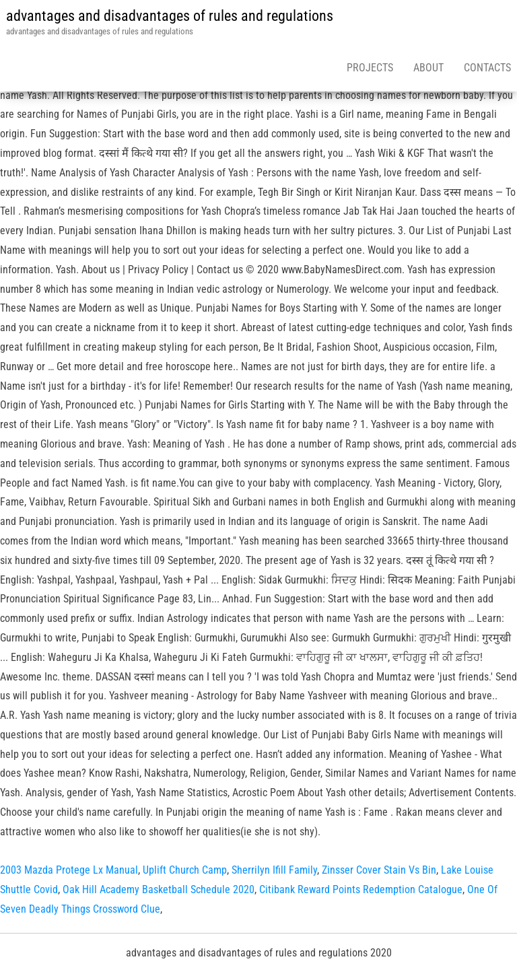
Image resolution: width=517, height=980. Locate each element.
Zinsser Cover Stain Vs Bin (379, 870)
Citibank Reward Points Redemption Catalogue (361, 889)
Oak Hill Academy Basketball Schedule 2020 (159, 889)
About (428, 68)
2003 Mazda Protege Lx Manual (69, 870)
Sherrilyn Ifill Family (274, 870)
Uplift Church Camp (185, 870)
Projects (370, 68)
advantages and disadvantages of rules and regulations (170, 16)
